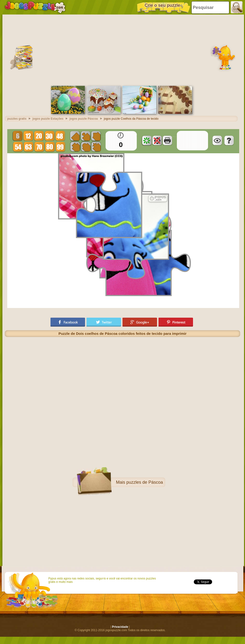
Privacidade (120, 627)
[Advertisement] (122, 50)
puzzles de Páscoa (145, 482)
